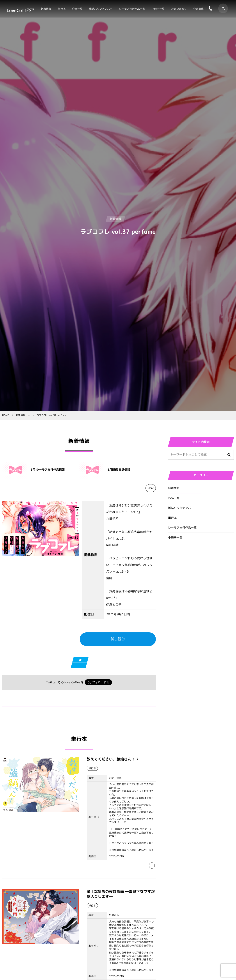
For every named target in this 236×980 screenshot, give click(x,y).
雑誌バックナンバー (181, 508)
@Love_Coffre (71, 682)
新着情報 (174, 488)
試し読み (118, 639)
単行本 (172, 518)
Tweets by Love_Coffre (185, 567)
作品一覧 (174, 498)
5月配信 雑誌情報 (119, 470)
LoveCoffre (19, 11)
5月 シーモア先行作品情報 (48, 470)
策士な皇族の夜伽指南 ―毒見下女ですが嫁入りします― (121, 895)
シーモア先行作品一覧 (182, 528)
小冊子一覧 (175, 538)
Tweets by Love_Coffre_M (187, 584)
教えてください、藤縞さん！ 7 (113, 761)
